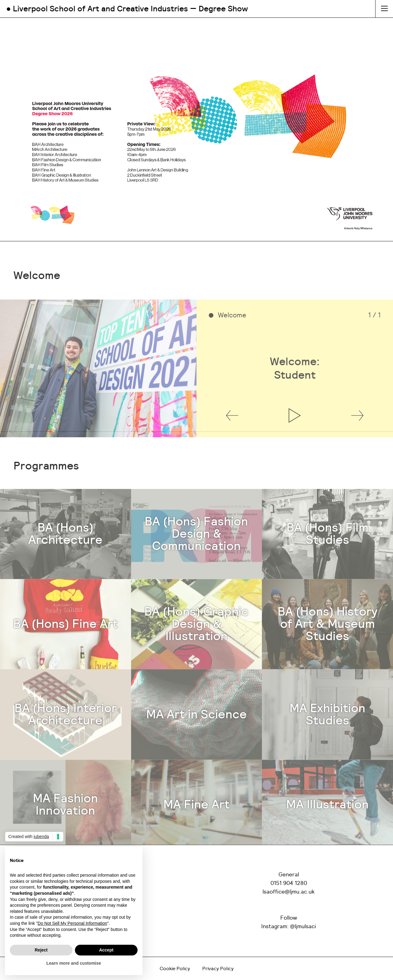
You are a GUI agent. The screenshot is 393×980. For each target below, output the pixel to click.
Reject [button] (41, 950)
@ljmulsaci (303, 927)
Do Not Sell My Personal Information (72, 923)
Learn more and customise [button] (74, 963)
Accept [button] (106, 950)
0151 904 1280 (289, 883)
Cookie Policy (175, 969)
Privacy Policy (218, 969)
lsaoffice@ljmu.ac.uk (289, 892)
